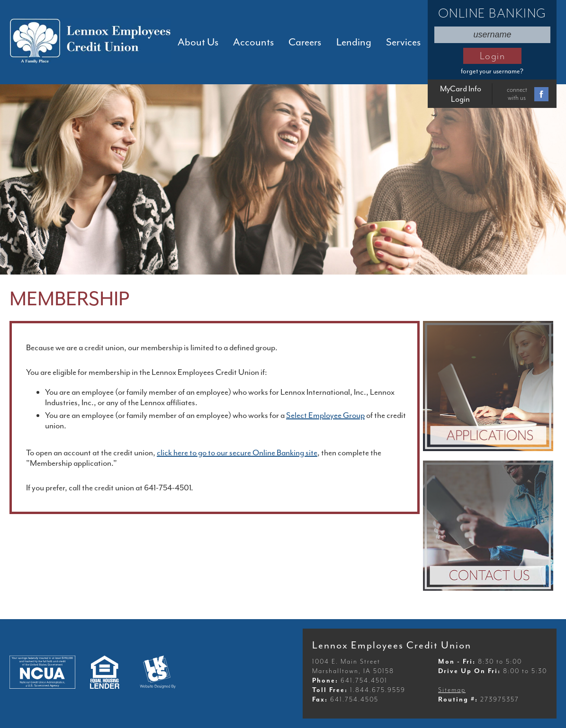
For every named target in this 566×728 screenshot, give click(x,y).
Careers (305, 42)
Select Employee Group (325, 415)
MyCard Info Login (461, 94)
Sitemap (452, 690)
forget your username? (492, 71)
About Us (198, 42)
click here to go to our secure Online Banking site (237, 453)
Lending (354, 42)
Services (403, 42)
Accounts (253, 42)
